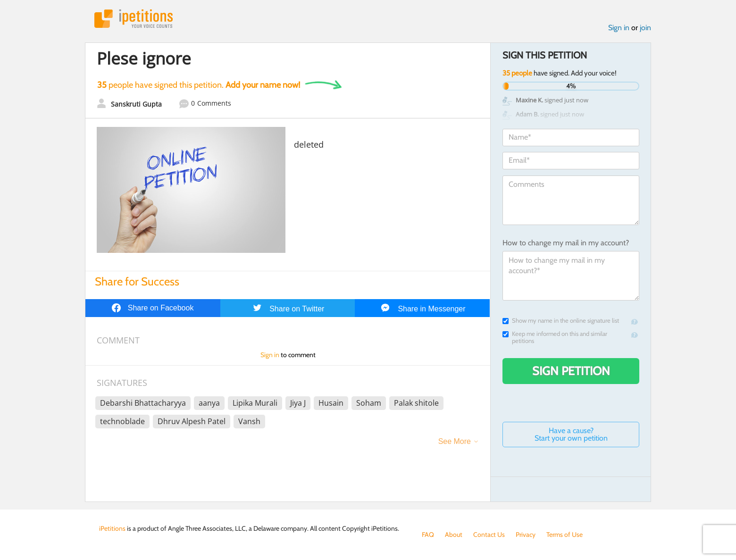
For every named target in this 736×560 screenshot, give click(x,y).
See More (455, 441)
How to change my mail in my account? (566, 243)
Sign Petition (571, 371)
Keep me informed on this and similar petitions (555, 337)
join (645, 28)
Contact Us (489, 535)
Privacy (526, 535)
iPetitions (134, 19)
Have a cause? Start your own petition (571, 434)
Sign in (619, 28)
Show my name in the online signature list (561, 321)
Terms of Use (565, 535)
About (454, 535)
